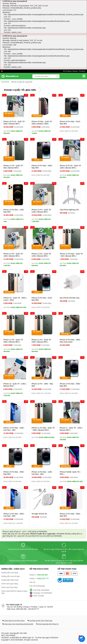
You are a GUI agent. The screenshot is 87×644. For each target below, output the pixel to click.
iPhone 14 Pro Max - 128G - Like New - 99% (42, 473)
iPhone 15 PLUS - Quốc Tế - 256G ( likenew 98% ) (14, 123)
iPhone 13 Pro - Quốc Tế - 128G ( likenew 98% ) (42, 211)
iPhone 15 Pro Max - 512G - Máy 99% (42, 299)
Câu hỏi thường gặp (37, 586)
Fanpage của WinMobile (43, 593)
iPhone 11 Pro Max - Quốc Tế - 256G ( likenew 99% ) (43, 429)
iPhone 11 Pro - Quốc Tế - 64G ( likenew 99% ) (14, 167)
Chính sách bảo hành (9, 587)
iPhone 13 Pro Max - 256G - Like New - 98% (14, 515)
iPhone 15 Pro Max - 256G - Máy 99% (42, 167)
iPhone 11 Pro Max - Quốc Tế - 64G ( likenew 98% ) (71, 255)
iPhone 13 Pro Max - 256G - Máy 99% (70, 515)
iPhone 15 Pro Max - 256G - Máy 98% (14, 473)
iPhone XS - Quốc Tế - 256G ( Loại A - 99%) (15, 299)
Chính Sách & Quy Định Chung (14, 621)
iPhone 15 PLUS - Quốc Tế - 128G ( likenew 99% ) (71, 167)
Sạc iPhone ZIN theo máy (70, 298)
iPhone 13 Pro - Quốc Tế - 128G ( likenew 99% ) (14, 255)
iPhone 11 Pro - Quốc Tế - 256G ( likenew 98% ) (14, 341)
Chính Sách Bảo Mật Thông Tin (48, 624)
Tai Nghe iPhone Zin (39, 514)
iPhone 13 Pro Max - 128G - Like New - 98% (14, 429)
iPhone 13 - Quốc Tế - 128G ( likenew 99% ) (15, 385)
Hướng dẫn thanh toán (10, 580)
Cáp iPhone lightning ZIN (69, 210)
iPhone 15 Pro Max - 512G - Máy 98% (70, 123)
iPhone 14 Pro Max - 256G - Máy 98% (70, 385)
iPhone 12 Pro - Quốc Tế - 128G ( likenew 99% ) (42, 255)
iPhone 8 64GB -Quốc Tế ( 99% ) (70, 473)
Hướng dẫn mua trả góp (10, 576)
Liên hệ (32, 582)
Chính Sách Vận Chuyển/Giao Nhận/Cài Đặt (19, 624)
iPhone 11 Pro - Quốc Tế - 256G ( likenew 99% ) (42, 341)
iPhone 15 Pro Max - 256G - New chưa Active (70, 341)
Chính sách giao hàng (10, 584)
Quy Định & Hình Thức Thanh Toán (41, 621)
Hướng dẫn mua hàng (10, 573)
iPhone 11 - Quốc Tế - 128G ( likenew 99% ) (71, 429)
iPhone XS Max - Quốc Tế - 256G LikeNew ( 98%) (42, 123)
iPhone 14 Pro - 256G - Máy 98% (42, 385)
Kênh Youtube (39, 596)
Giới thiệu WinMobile (41, 590)
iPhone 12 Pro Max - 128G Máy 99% (14, 211)
